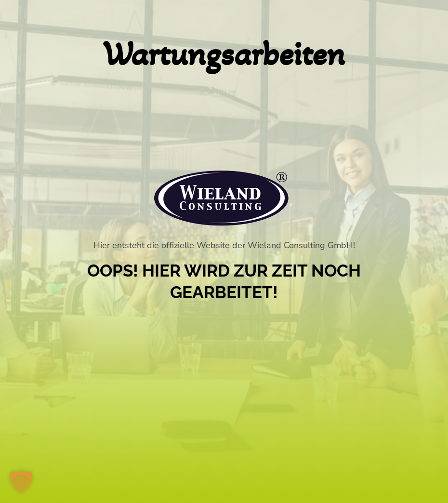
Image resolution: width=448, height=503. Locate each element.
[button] (21, 482)
